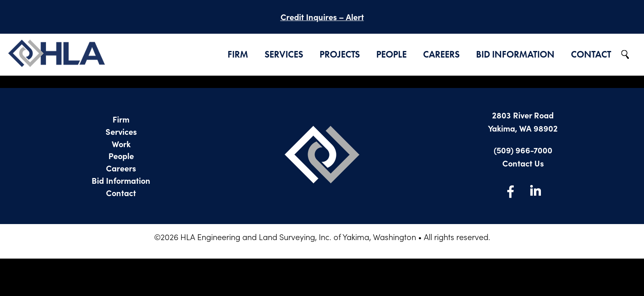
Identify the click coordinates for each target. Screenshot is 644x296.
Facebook (511, 191)
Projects (340, 54)
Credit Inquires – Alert (322, 17)
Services (284, 54)
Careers (441, 54)
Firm (238, 54)
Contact (591, 54)
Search (626, 55)
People (391, 54)
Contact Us (523, 163)
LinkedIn (535, 191)
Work (121, 144)
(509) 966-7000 (523, 150)
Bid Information (515, 54)
